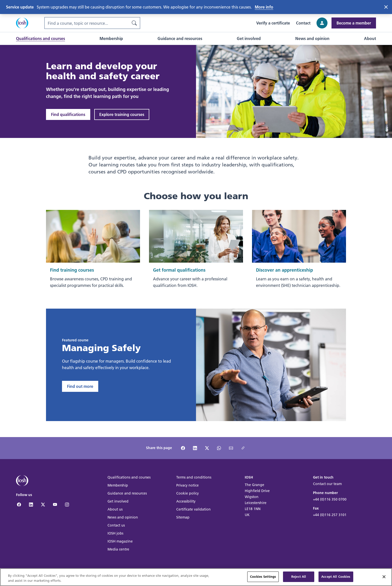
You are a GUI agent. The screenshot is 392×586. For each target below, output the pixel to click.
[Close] (384, 579)
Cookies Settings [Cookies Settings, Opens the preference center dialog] (263, 579)
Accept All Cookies (336, 579)
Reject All (299, 579)
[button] (40, 38)
